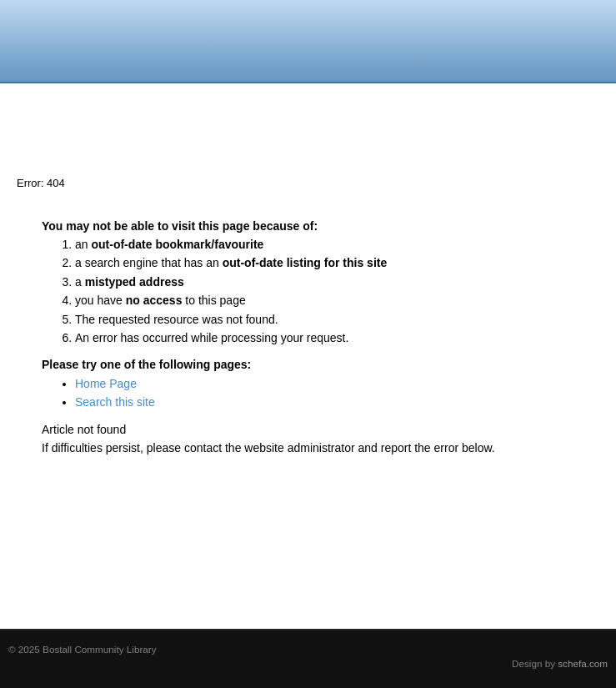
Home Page (106, 384)
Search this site (115, 402)
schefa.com (583, 663)
